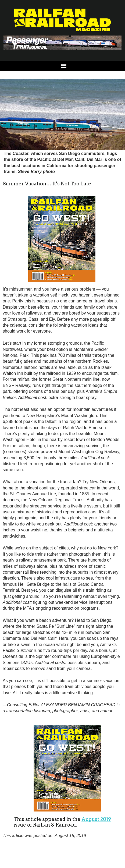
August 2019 (96, 819)
